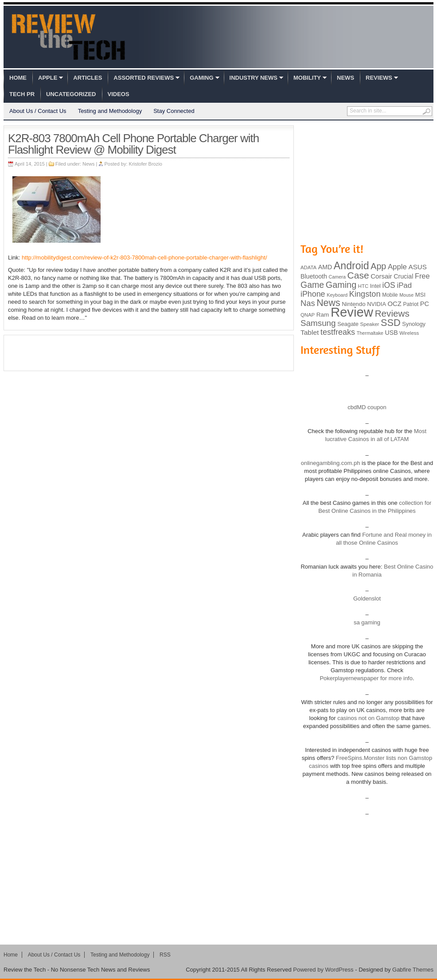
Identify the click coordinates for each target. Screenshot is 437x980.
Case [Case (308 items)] (358, 275)
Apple (48, 78)
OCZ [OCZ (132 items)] (395, 304)
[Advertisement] (149, 353)
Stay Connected (174, 111)
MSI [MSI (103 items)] (420, 295)
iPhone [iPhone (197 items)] (313, 294)
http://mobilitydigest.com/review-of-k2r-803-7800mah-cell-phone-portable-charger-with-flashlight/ (144, 258)
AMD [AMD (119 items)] (325, 267)
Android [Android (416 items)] (351, 266)
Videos (119, 94)
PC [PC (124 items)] (425, 304)
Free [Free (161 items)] (422, 276)
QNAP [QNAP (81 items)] (308, 315)
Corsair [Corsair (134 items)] (381, 276)
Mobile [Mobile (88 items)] (390, 295)
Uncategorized (71, 94)
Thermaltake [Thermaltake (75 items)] (370, 333)
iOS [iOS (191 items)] (389, 285)
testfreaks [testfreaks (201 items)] (338, 332)
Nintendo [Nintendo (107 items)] (353, 304)
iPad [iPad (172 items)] (404, 285)
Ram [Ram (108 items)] (323, 315)
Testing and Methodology (110, 111)
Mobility (307, 78)
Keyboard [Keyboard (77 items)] (337, 295)
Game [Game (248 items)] (312, 285)
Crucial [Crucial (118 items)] (403, 276)
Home (18, 78)
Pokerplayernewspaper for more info (366, 678)
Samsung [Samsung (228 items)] (318, 323)
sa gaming (367, 622)
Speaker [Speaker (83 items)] (370, 324)
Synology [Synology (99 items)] (414, 324)
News (345, 78)
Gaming (201, 78)
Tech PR (22, 94)
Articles (88, 78)
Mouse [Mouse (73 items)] (406, 295)
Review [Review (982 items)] (352, 312)
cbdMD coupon (367, 407)
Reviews (379, 78)
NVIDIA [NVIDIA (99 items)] (377, 304)
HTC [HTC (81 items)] (363, 286)
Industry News (254, 78)
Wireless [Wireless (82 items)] (409, 333)
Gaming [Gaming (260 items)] (341, 285)
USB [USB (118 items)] (391, 333)
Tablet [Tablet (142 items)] (310, 332)
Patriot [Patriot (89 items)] (411, 304)
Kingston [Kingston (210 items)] (365, 294)
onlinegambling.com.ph (331, 463)
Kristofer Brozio (146, 164)
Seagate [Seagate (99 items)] (348, 324)
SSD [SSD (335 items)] (391, 323)
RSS (165, 955)
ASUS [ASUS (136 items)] (418, 267)
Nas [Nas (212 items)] (308, 303)
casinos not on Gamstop (368, 718)
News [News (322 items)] (328, 303)
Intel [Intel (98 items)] (375, 286)
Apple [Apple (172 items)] (397, 267)
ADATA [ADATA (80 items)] (308, 267)
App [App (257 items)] (378, 266)
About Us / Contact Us (38, 111)
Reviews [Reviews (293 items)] (392, 313)
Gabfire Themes (413, 970)
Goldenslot (367, 598)
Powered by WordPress (323, 970)
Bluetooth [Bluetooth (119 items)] (314, 276)
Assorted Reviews (144, 78)
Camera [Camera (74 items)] (337, 277)
